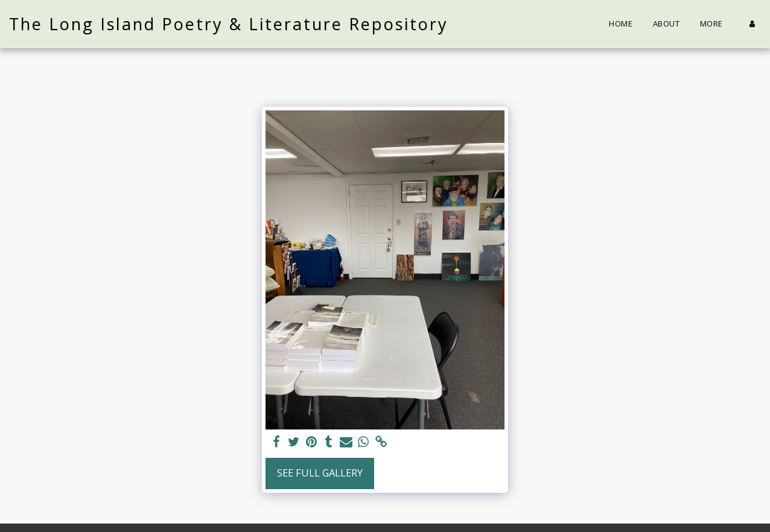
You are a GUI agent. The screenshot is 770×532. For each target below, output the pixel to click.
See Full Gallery (320, 473)
